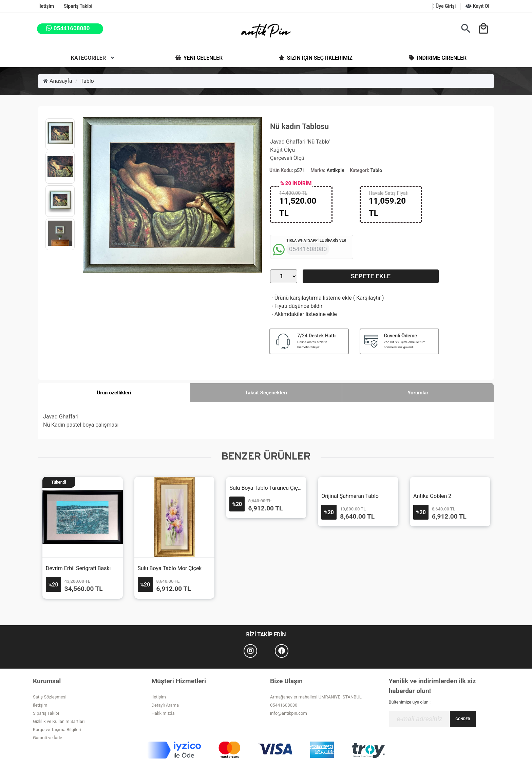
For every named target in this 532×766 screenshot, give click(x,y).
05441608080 (284, 705)
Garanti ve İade (47, 738)
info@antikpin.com (289, 713)
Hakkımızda (163, 713)
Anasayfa (58, 81)
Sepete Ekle (371, 276)
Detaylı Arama (165, 705)
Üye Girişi (444, 6)
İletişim (46, 6)
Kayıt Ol (477, 6)
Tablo (87, 81)
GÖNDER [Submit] (463, 719)
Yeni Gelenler (198, 58)
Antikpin (336, 170)
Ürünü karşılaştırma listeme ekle (311, 298)
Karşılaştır (368, 298)
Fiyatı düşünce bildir (296, 306)
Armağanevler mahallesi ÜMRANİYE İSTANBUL (316, 697)
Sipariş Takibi (78, 6)
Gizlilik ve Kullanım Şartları (59, 721)
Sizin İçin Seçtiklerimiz (315, 58)
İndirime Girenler (437, 58)
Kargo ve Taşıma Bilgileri (57, 730)
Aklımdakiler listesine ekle (303, 314)
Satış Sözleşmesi (50, 697)
